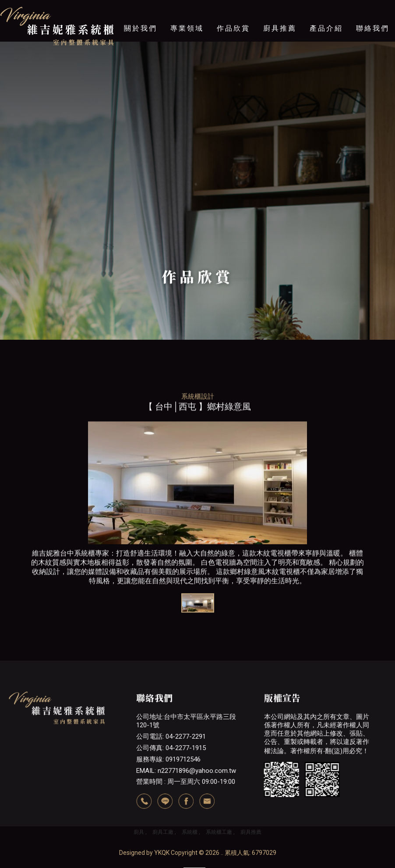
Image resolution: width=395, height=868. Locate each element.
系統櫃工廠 (219, 832)
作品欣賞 (233, 28)
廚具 (139, 832)
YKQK (162, 853)
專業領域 (187, 28)
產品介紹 (326, 28)
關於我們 (141, 28)
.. (222, 853)
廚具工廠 (163, 832)
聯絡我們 (373, 28)
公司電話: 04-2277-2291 (171, 736)
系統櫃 (190, 832)
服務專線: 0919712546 (168, 759)
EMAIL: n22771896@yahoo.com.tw (186, 771)
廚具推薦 (280, 28)
